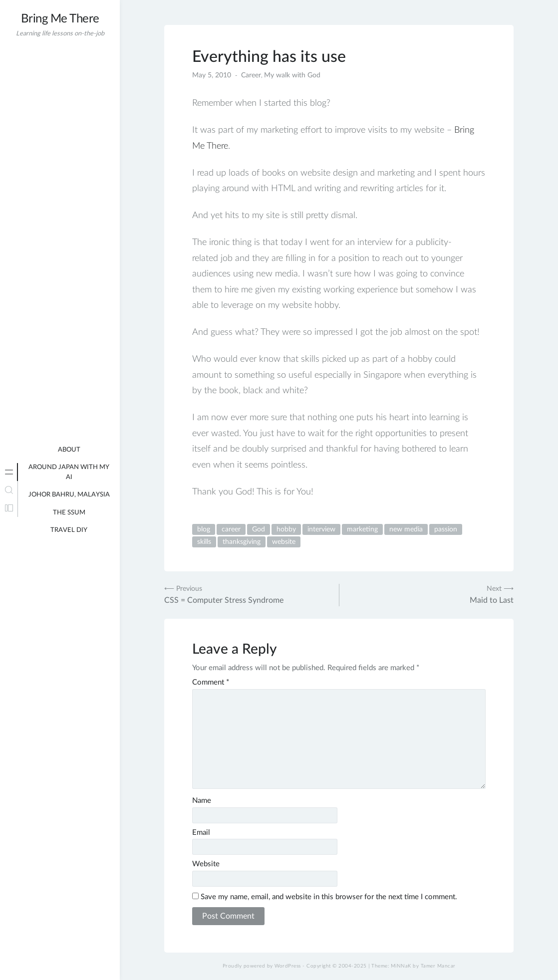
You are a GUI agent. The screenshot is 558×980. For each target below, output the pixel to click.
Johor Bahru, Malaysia (69, 495)
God (259, 529)
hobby (286, 529)
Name (202, 801)
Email (201, 833)
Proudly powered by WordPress (262, 966)
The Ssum (69, 513)
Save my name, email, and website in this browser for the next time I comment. (329, 897)
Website (206, 864)
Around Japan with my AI (69, 472)
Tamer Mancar (438, 966)
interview (321, 529)
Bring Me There (60, 19)
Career (251, 75)
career (231, 529)
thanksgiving (242, 542)
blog (204, 529)
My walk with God (292, 75)
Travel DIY (69, 530)
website (284, 542)
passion (446, 529)
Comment (211, 682)
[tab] (9, 472)
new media (406, 529)
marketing (362, 529)
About (69, 450)
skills (204, 542)
